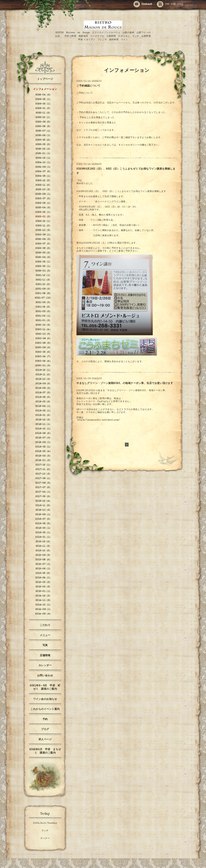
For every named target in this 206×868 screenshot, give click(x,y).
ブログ (45, 730)
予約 (45, 720)
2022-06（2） (43, 248)
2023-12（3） (43, 181)
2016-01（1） (43, 537)
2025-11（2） (44, 113)
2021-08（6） (43, 294)
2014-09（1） (44, 609)
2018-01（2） (44, 461)
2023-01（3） (43, 217)
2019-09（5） (44, 384)
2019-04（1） (44, 406)
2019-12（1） (43, 370)
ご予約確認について (88, 86)
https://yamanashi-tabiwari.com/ (99, 420)
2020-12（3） (44, 325)
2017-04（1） (44, 492)
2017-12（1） (43, 465)
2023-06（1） (43, 203)
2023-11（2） (43, 185)
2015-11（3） (44, 546)
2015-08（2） (43, 560)
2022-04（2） (44, 257)
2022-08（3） (44, 239)
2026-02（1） (43, 104)
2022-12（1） (43, 221)
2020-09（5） (43, 339)
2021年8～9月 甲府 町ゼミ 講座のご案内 (45, 688)
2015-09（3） (44, 555)
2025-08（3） (43, 127)
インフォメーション (45, 89)
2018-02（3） (44, 456)
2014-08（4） (44, 614)
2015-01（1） (44, 591)
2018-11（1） (44, 424)
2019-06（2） (43, 397)
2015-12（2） (44, 542)
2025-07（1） (44, 131)
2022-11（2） (43, 226)
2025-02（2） (44, 149)
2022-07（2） (43, 244)
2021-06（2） (44, 303)
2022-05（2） (44, 253)
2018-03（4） (43, 451)
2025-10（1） (43, 118)
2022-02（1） (43, 266)
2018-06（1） (44, 442)
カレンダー (45, 666)
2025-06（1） (44, 136)
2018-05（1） (43, 447)
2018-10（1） (43, 429)
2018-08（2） (43, 433)
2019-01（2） (43, 415)
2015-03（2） (44, 582)
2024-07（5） (43, 172)
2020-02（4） (43, 361)
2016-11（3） (43, 506)
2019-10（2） (44, 379)
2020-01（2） (44, 366)
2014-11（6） (44, 600)
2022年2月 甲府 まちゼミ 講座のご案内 (45, 751)
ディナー (45, 839)
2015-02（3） (44, 587)
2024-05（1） (43, 176)
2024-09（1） (44, 167)
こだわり (45, 625)
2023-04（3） (44, 208)
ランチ (45, 831)
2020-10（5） (44, 334)
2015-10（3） (43, 551)
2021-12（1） (44, 275)
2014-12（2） (44, 596)
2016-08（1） (44, 515)
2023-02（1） (43, 212)
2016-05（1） (44, 528)
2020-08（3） (43, 343)
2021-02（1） (44, 316)
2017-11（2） (43, 470)
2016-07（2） (43, 519)
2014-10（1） (43, 605)
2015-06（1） (44, 569)
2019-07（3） (43, 393)
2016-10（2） (44, 510)
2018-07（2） (44, 438)
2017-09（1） (43, 479)
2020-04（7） (43, 357)
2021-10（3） (43, 284)
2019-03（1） (43, 411)
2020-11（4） (43, 330)
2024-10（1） (43, 163)
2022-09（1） (43, 235)
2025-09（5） (43, 122)
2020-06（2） (44, 348)
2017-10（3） (44, 474)
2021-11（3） (44, 280)
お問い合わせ (45, 676)
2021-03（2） (44, 312)
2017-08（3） (44, 483)
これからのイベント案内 (45, 709)
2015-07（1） (44, 564)
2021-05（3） (43, 307)
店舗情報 (45, 656)
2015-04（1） (43, 578)
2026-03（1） (43, 99)
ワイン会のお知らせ (45, 699)
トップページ (45, 79)
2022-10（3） (44, 230)
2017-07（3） (43, 488)
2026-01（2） (43, 108)
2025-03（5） (43, 145)
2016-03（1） (43, 533)
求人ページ (45, 740)
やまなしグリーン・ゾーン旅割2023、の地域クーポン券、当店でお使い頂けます (125, 383)
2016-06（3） (43, 524)
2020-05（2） (43, 352)
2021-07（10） (44, 298)
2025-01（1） (44, 154)
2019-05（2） (44, 402)
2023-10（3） (44, 190)
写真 (45, 646)
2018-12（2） (44, 420)
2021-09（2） (44, 289)
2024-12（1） (44, 158)
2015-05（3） (43, 573)
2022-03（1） (43, 262)
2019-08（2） (44, 388)
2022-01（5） (44, 271)
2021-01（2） (44, 321)
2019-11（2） (43, 375)
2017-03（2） (43, 497)
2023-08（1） (44, 194)
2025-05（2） (43, 140)
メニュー (45, 636)
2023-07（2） (43, 199)
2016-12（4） (44, 501)
